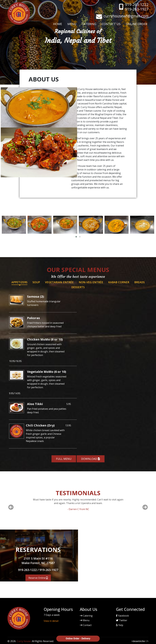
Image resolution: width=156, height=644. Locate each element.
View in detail (51, 621)
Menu (72, 24)
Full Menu (64, 459)
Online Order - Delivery (78, 639)
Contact (86, 625)
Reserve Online (38, 578)
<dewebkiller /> (140, 641)
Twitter (122, 620)
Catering (89, 24)
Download (91, 459)
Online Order (137, 24)
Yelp (120, 625)
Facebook (122, 616)
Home (58, 24)
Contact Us (111, 24)
